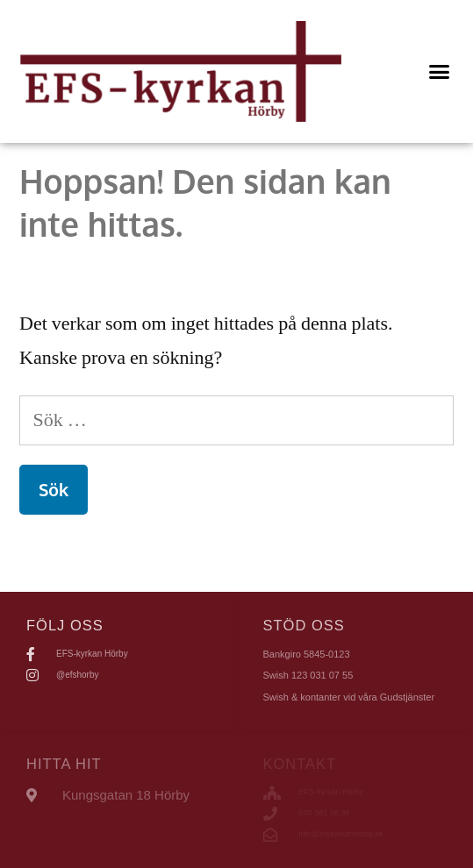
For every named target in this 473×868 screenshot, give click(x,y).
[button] (440, 72)
